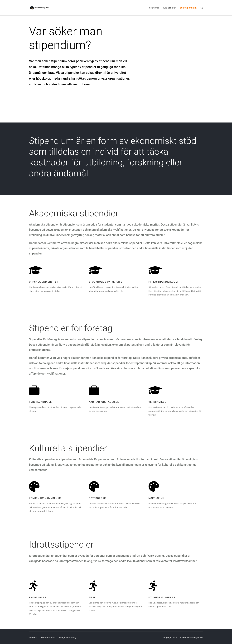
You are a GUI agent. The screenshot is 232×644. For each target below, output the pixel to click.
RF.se (92, 598)
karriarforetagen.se (104, 402)
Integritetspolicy (67, 638)
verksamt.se (157, 402)
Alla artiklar (169, 8)
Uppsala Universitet (44, 282)
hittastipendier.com (163, 282)
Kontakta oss (48, 638)
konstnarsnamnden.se (45, 498)
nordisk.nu (156, 498)
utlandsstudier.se (162, 598)
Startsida (154, 8)
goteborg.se (98, 498)
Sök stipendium (188, 8)
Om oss (33, 638)
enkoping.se (38, 598)
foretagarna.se (40, 402)
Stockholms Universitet (106, 282)
